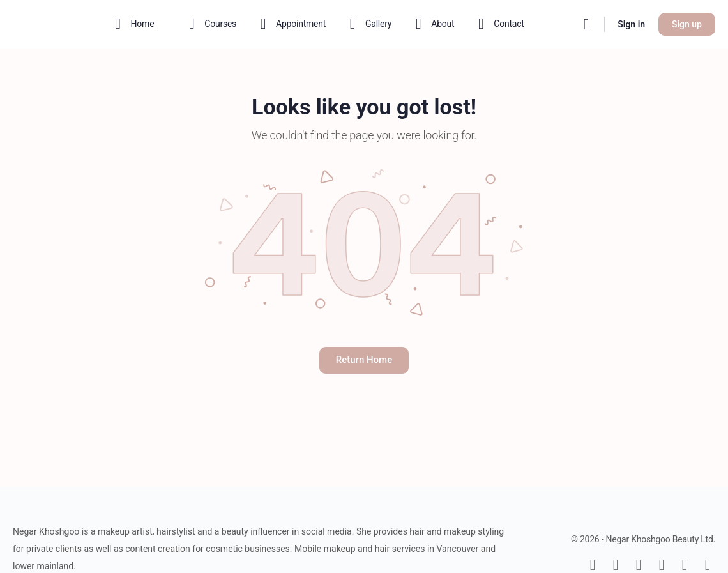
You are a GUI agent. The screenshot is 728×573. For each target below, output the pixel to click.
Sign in (631, 24)
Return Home (364, 360)
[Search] (586, 24)
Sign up (687, 24)
